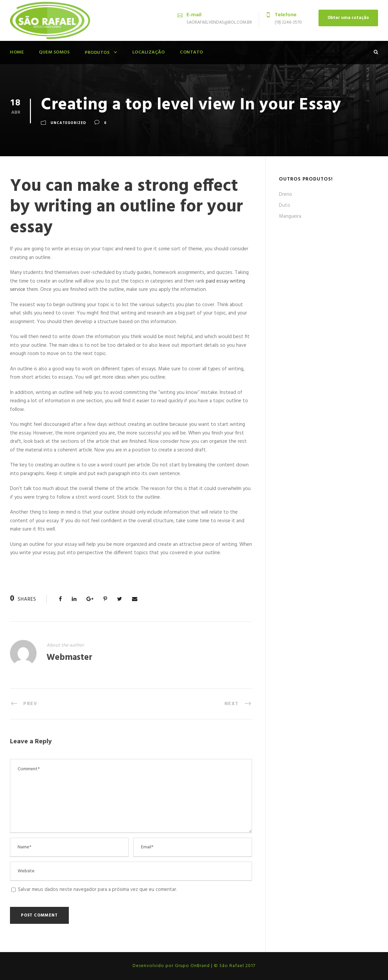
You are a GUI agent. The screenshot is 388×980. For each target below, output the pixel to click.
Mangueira (290, 216)
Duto (285, 205)
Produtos (97, 53)
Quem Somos (54, 52)
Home (17, 52)
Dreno (286, 194)
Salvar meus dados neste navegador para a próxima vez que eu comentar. (98, 890)
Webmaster (69, 658)
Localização (149, 52)
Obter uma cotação (348, 18)
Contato (192, 52)
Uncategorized (68, 123)
